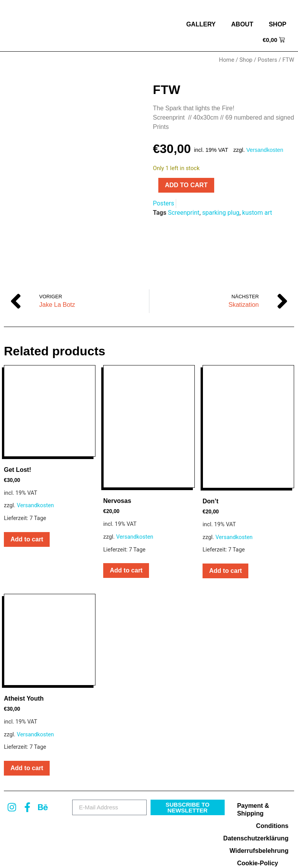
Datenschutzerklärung (261, 799)
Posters (267, 60)
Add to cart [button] (27, 500)
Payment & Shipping (253, 770)
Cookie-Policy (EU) (258, 828)
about (242, 24)
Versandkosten (265, 150)
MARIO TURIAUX (183, 855)
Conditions (272, 787)
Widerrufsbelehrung (261, 811)
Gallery (201, 24)
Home (227, 60)
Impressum (222, 855)
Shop (278, 24)
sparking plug (221, 213)
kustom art (257, 213)
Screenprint (184, 213)
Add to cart (186, 185)
